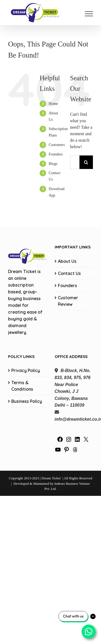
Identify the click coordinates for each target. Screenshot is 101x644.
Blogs (53, 164)
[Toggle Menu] (89, 14)
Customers (57, 145)
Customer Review (68, 301)
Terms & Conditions (22, 386)
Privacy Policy (26, 370)
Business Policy (27, 401)
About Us (67, 261)
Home (53, 104)
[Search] (86, 162)
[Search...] (75, 162)
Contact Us (69, 273)
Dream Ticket (51, 478)
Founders (56, 154)
